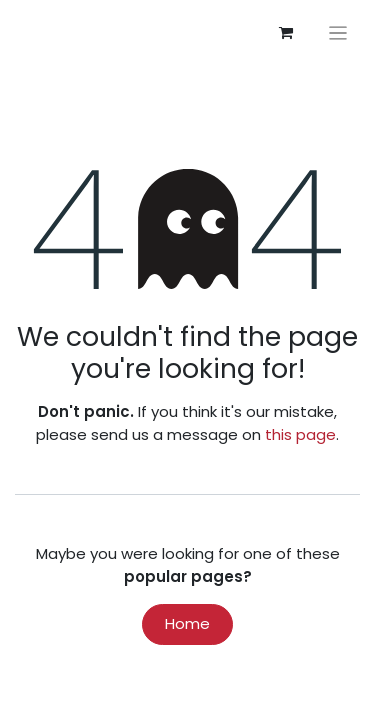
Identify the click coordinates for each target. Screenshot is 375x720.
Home (187, 623)
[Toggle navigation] (338, 32)
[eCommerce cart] (286, 33)
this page (300, 434)
